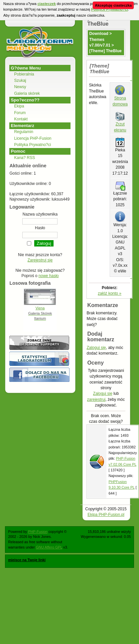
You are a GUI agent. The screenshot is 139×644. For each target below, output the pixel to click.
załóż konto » (110, 293)
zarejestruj (96, 400)
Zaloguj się (96, 348)
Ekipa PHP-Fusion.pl (106, 515)
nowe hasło (49, 276)
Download (99, 34)
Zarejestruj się (40, 260)
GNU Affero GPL (49, 547)
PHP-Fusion (38, 532)
